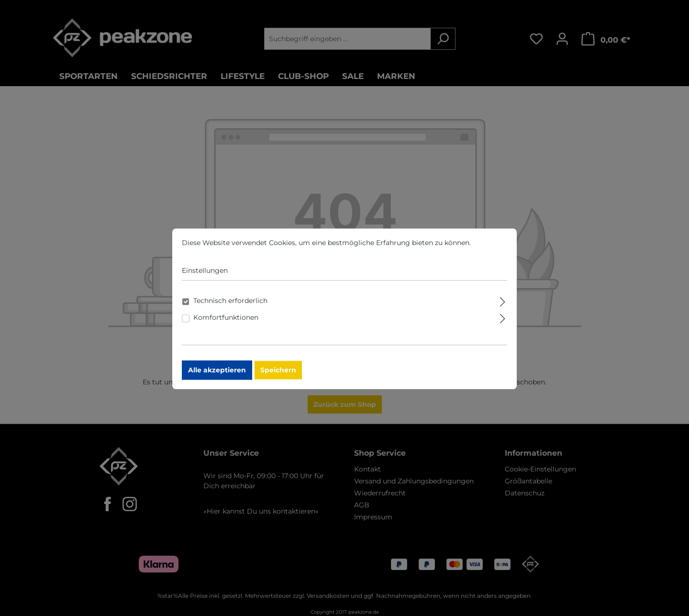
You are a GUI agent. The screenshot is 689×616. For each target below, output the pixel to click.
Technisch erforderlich (230, 309)
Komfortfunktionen (226, 326)
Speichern (278, 379)
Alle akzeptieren (217, 379)
